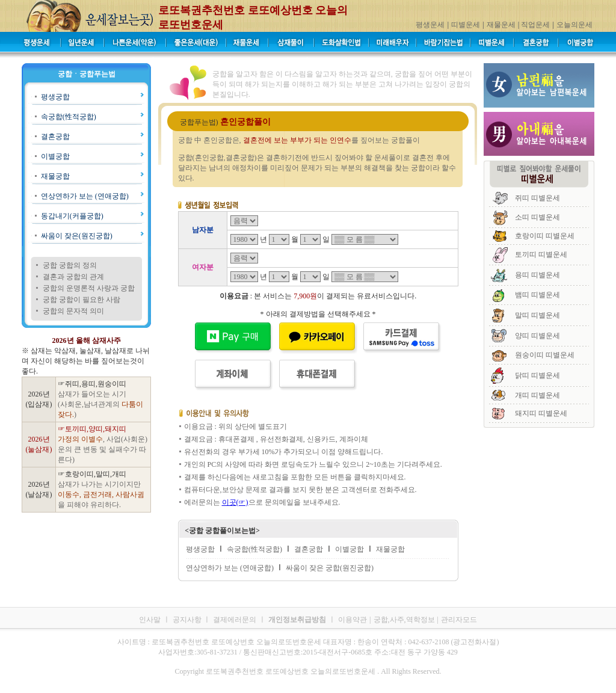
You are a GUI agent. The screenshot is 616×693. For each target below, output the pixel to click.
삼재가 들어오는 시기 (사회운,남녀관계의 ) (100, 404)
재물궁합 (55, 176)
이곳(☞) (235, 502)
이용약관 (353, 620)
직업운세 (535, 25)
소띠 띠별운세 (537, 217)
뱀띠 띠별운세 (537, 295)
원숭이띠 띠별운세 (545, 355)
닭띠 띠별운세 (537, 375)
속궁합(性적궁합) (69, 117)
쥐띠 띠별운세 (537, 198)
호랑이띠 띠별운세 (545, 236)
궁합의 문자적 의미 (73, 311)
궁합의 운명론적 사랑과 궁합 (89, 288)
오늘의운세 (574, 25)
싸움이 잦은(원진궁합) (77, 236)
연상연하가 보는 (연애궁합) (85, 196)
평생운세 (430, 25)
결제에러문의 (235, 620)
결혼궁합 (55, 137)
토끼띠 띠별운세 (541, 254)
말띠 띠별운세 (537, 315)
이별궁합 (55, 156)
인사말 (150, 620)
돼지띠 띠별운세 (541, 413)
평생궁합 (55, 97)
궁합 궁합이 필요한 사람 (82, 300)
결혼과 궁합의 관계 (73, 277)
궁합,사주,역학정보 (404, 620)
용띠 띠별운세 (537, 275)
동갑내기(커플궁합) (72, 216)
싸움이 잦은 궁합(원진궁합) (330, 568)
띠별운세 (466, 25)
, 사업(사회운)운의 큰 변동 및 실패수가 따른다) (103, 449)
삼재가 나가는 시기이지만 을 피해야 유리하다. (101, 494)
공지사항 (188, 620)
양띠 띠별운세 (537, 336)
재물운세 (501, 25)
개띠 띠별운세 (537, 395)
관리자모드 (459, 620)
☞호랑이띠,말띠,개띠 (92, 474)
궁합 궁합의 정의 (70, 265)
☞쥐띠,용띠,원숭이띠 (92, 384)
